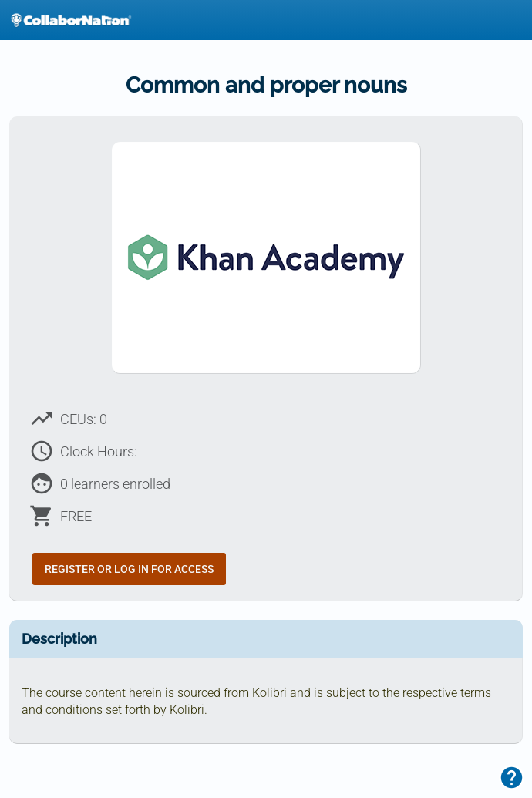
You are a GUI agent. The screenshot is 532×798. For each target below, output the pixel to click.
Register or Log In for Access (129, 569)
